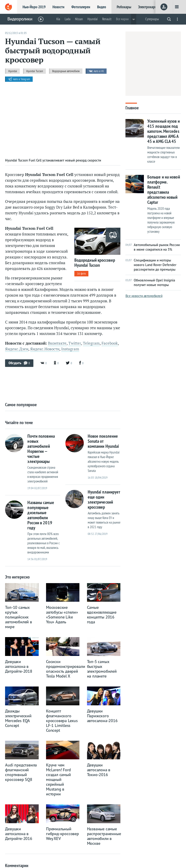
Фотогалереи (81, 7)
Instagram (70, 349)
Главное (132, 107)
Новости (58, 7)
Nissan (79, 19)
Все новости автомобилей (144, 296)
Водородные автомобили (66, 71)
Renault (107, 19)
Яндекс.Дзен (17, 349)
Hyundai (93, 19)
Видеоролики (20, 19)
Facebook (110, 343)
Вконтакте (57, 343)
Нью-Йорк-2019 (34, 7)
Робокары (124, 7)
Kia (58, 19)
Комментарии (17, 865)
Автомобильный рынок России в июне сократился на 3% (153, 247)
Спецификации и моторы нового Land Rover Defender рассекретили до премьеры (151, 265)
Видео (102, 7)
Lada (68, 19)
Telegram (91, 343)
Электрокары (148, 7)
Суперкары (152, 19)
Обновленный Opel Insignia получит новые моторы (150, 282)
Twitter (75, 343)
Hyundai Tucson (35, 71)
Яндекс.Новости (45, 349)
